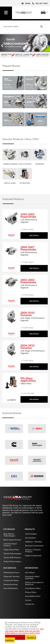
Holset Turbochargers (12, 561)
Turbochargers (31, 534)
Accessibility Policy (33, 596)
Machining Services (11, 572)
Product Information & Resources (34, 583)
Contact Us (30, 604)
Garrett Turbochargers (13, 553)
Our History (30, 572)
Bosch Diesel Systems (12, 540)
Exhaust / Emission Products (33, 551)
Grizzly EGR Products (12, 557)
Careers (28, 600)
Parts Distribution (11, 588)
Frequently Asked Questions (32, 577)
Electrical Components (34, 546)
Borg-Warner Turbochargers (9, 535)
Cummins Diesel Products (10, 545)
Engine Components (33, 555)
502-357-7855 (42, 3)
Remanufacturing (11, 584)
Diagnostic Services (12, 576)
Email (28, 3)
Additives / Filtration (34, 542)
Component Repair (11, 580)
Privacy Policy (31, 592)
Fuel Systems (30, 538)
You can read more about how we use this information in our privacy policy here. (24, 631)
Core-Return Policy (33, 588)
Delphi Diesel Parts (11, 550)
